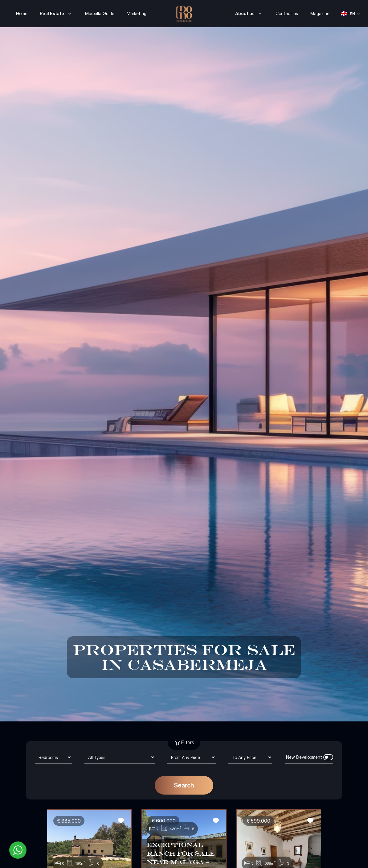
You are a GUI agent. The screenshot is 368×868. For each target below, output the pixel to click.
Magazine (320, 13)
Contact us (287, 13)
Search (184, 785)
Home (22, 13)
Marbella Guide (100, 13)
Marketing (137, 13)
